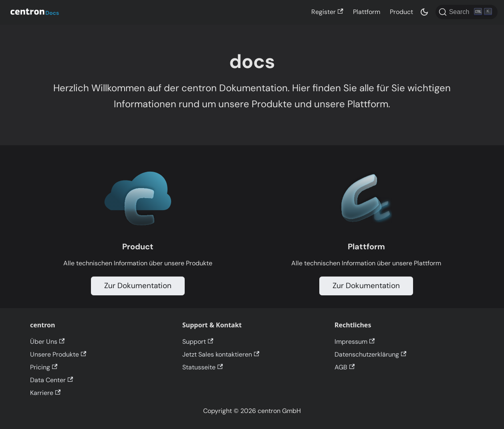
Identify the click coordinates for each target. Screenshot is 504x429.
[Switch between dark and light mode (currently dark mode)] (424, 12)
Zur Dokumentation (138, 286)
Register (327, 12)
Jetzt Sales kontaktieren (221, 354)
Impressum (355, 342)
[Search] (467, 12)
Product (401, 12)
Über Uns (47, 342)
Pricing (44, 367)
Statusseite (203, 367)
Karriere (45, 393)
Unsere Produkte (58, 354)
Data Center (51, 380)
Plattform (367, 12)
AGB (345, 367)
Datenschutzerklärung (370, 354)
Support (198, 342)
